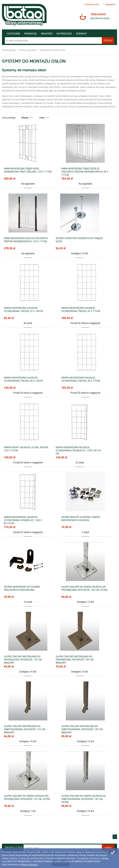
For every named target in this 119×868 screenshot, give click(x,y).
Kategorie (14, 34)
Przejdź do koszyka (83, 17)
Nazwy (25, 118)
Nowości (47, 34)
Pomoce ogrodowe (28, 50)
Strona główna (9, 50)
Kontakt (82, 34)
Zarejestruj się (92, 4)
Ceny (42, 118)
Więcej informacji (30, 864)
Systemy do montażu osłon (52, 50)
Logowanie (110, 4)
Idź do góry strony (115, 837)
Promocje (31, 34)
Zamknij (113, 852)
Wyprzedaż (65, 34)
